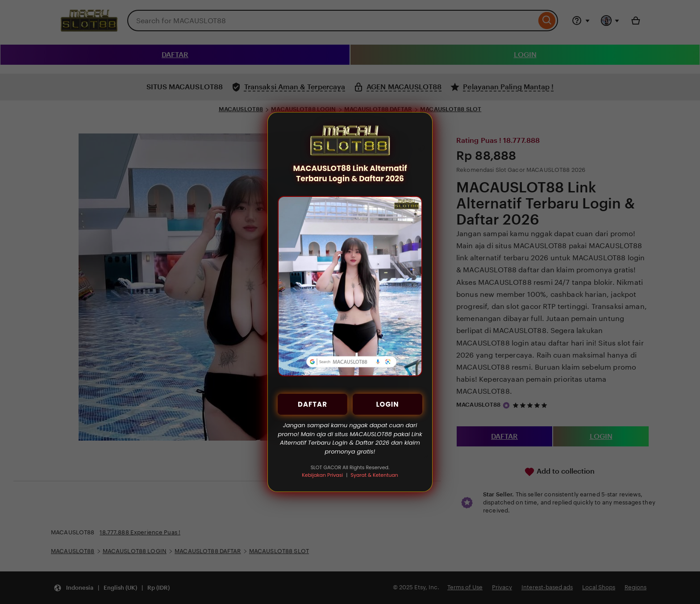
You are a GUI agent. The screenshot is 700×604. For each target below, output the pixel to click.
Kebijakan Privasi (322, 475)
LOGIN (387, 404)
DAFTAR (312, 404)
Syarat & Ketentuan (374, 475)
